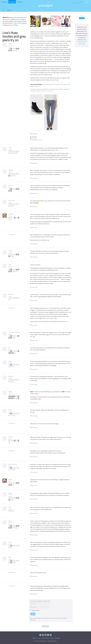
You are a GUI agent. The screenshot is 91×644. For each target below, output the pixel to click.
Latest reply (35, 140)
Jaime (10, 493)
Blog (13, 19)
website (10, 45)
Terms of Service (45, 638)
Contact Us (34, 638)
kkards (10, 479)
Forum (23, 19)
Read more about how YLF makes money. (82, 42)
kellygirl (11, 170)
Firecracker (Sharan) (14, 332)
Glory (10, 361)
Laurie (10, 542)
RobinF (10, 437)
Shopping (82, 18)
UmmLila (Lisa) (13, 464)
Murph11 (11, 294)
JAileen (10, 251)
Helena (10, 410)
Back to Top (46, 626)
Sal (9, 348)
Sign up (40, 618)
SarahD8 (11, 214)
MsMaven (11, 376)
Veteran (10, 47)
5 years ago (34, 134)
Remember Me (35, 610)
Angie (10, 391)
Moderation (57, 638)
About (39, 638)
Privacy (52, 638)
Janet (10, 44)
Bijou (10, 557)
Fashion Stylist (12, 395)
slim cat (11, 185)
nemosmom (12, 201)
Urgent (9, 10)
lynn (10, 507)
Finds (16, 25)
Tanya (10, 148)
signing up (66, 89)
